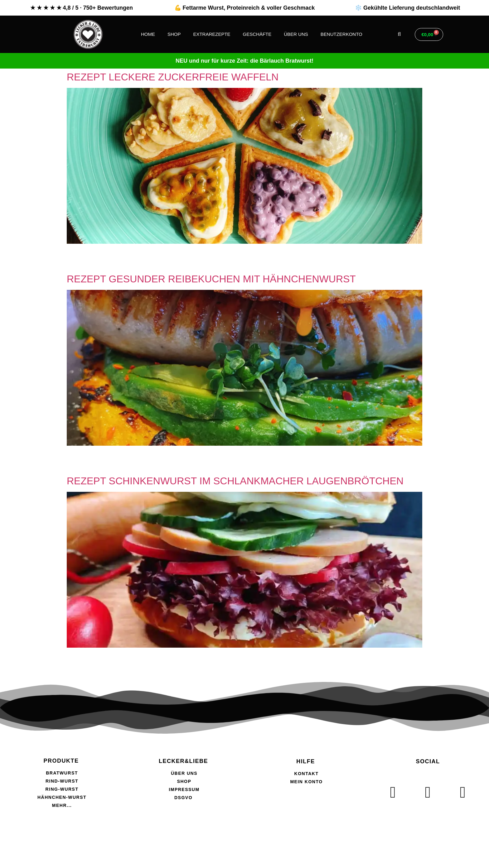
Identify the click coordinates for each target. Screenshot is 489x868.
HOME (148, 34)
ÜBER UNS (296, 34)
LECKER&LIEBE (183, 761)
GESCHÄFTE (257, 34)
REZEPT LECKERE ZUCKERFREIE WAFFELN (173, 77)
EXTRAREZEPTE (212, 34)
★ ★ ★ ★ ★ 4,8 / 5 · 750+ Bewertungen (82, 8)
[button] (399, 34)
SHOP (174, 34)
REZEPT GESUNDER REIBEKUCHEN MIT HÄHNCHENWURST (211, 279)
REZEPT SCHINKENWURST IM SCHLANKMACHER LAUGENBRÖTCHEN (235, 481)
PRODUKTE (61, 761)
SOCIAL (428, 761)
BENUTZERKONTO (341, 34)
